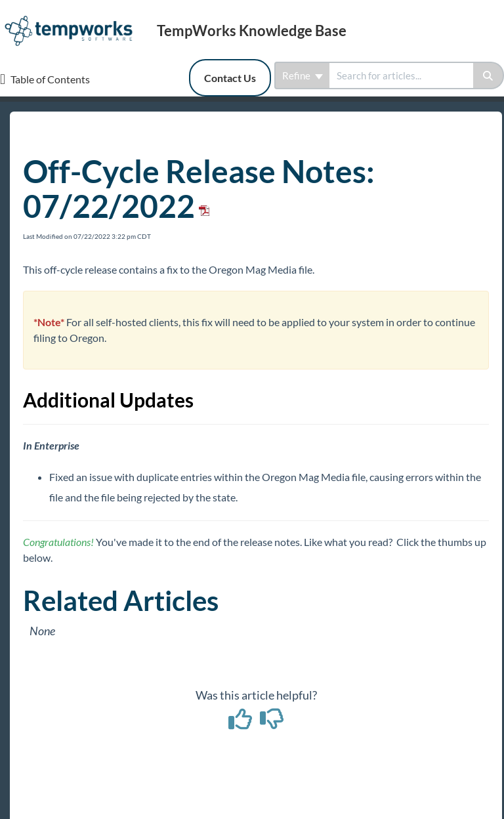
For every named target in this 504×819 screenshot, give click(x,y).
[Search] (489, 75)
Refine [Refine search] (303, 75)
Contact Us (230, 78)
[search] (401, 75)
